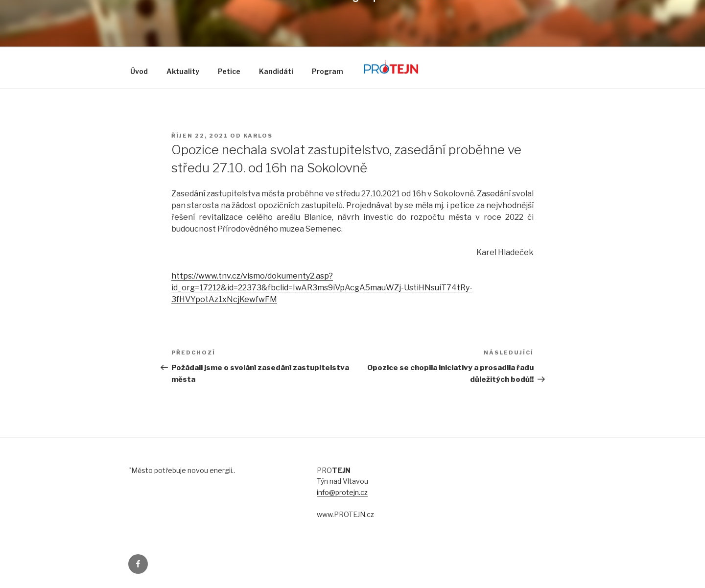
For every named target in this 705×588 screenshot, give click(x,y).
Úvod (139, 71)
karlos (258, 136)
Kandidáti (276, 71)
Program (328, 71)
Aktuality (183, 71)
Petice (229, 71)
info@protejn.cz (342, 492)
